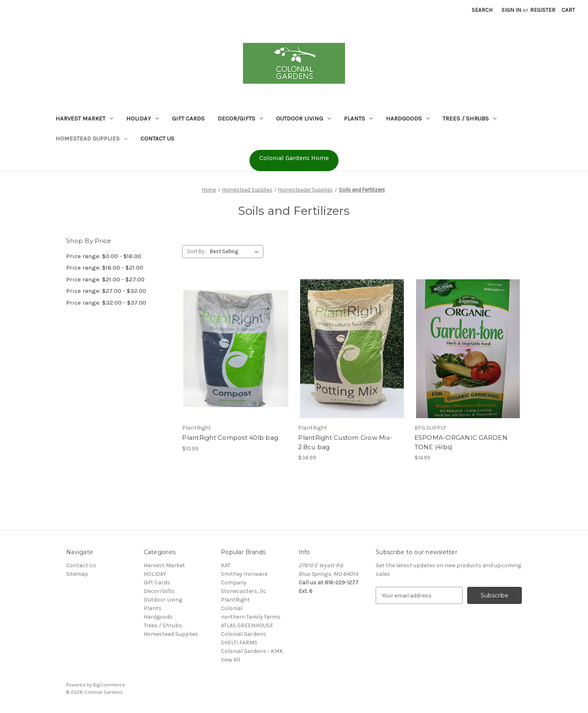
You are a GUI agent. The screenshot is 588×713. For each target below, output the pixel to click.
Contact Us (157, 138)
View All (231, 660)
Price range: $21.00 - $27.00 (105, 279)
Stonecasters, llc (244, 591)
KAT (226, 565)
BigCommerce (109, 685)
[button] (294, 160)
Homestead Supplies (91, 138)
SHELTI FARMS (239, 643)
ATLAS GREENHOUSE (247, 625)
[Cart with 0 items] (568, 10)
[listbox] (236, 252)
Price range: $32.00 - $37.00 (106, 303)
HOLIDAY (143, 118)
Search (482, 10)
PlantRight (235, 600)
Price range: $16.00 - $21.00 (105, 267)
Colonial (232, 608)
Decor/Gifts (240, 118)
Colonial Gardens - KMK (252, 651)
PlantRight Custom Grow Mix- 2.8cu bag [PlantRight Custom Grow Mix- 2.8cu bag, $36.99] (345, 442)
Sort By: (196, 251)
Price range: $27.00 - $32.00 (106, 291)
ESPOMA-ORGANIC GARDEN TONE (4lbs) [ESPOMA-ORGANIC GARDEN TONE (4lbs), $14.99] (461, 442)
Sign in (511, 10)
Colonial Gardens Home (294, 158)
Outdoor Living (303, 118)
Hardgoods (408, 118)
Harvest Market (84, 118)
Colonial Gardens (244, 634)
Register (543, 10)
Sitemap (77, 574)
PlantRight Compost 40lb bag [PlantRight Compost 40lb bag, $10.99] (230, 438)
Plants (358, 118)
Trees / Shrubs (470, 118)
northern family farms (251, 617)
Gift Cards (188, 118)
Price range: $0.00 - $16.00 (104, 256)
